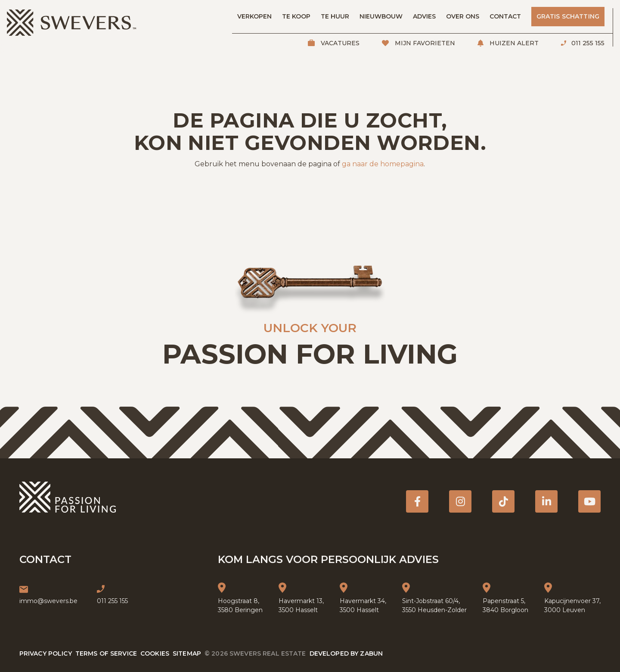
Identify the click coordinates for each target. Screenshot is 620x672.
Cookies (155, 653)
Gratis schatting (568, 16)
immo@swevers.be (48, 601)
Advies (424, 16)
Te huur (335, 16)
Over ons (463, 16)
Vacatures (339, 43)
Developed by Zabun (346, 653)
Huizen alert (513, 43)
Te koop (296, 16)
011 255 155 (587, 43)
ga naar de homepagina (383, 164)
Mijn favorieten (424, 43)
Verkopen (254, 16)
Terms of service (106, 653)
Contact (505, 16)
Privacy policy (46, 653)
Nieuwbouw (381, 16)
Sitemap (187, 653)
